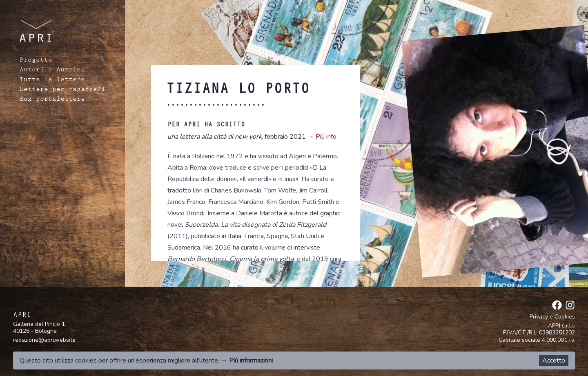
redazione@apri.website (44, 340)
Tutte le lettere (52, 80)
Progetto (36, 61)
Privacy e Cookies (552, 317)
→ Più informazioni (247, 361)
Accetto (554, 361)
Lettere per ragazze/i (62, 90)
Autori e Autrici (52, 71)
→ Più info (322, 137)
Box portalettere (52, 100)
